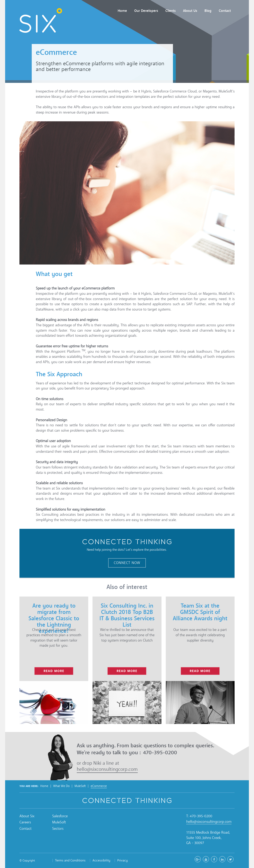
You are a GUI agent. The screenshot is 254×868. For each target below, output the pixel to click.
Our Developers (146, 11)
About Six (27, 816)
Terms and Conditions (70, 860)
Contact (225, 11)
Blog (208, 11)
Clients (170, 11)
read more (54, 671)
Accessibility (101, 860)
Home (122, 11)
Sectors (58, 829)
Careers (25, 822)
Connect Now (127, 563)
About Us (190, 11)
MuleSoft (80, 786)
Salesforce (60, 816)
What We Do (61, 786)
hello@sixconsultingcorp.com (107, 769)
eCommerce (99, 786)
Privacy (122, 860)
